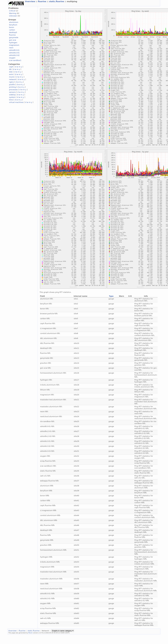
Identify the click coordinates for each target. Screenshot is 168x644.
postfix (12, 85)
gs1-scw (13, 40)
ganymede (14, 37)
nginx (11, 82)
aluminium (14, 22)
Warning (13, 13)
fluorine (42, 1)
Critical (12, 11)
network (13, 79)
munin (12, 77)
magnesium (14, 45)
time (11, 100)
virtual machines (16, 102)
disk (11, 72)
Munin (31, 633)
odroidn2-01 (14, 53)
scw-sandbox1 (15, 60)
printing (12, 87)
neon (11, 48)
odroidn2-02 (14, 55)
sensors (12, 92)
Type (111, 296)
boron (12, 27)
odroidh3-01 (14, 50)
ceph (11, 67)
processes (13, 90)
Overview (30, 1)
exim (11, 74)
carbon (12, 30)
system (12, 97)
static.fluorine (57, 1)
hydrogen (13, 43)
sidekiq (12, 95)
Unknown (13, 16)
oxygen (12, 58)
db (10, 69)
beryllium (13, 25)
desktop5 (13, 32)
